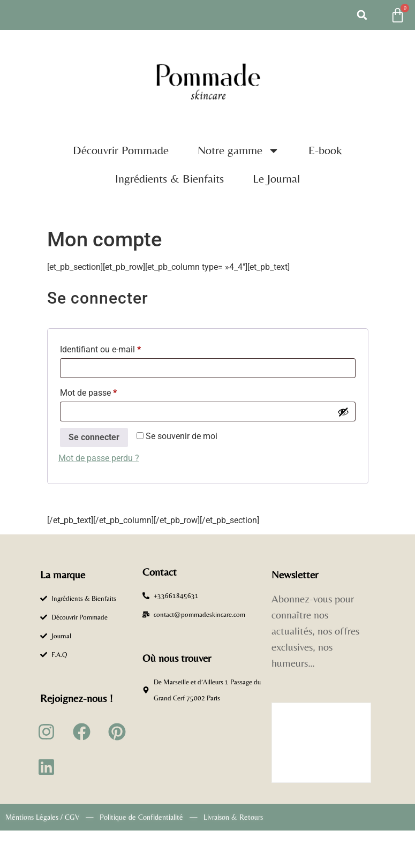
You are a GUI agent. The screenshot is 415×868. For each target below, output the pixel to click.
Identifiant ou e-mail (121, 348)
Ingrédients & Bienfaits (169, 179)
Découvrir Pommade (121, 150)
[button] (362, 15)
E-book (325, 150)
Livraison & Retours (233, 817)
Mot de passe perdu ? (99, 458)
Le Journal (276, 179)
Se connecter (94, 437)
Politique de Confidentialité (141, 817)
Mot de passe (109, 391)
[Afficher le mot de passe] (343, 412)
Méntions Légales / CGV (42, 817)
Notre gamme (239, 150)
